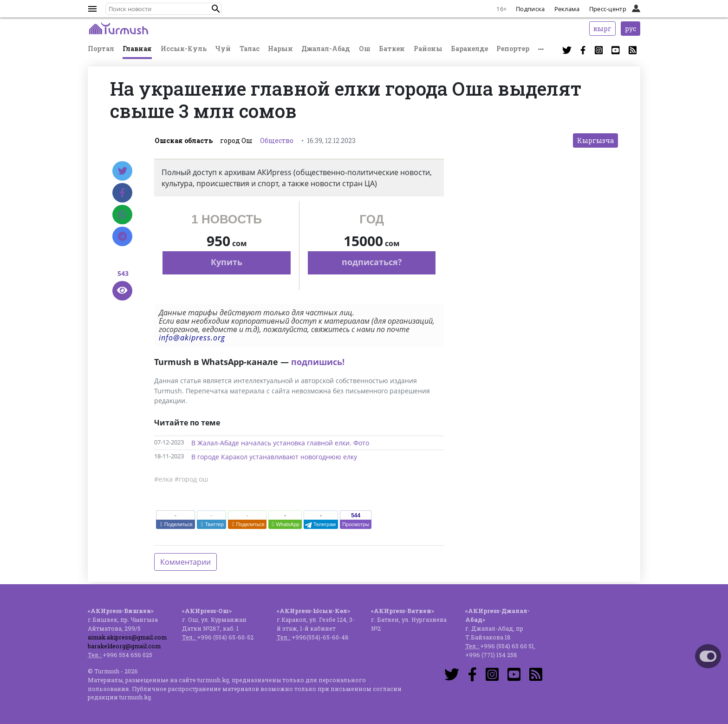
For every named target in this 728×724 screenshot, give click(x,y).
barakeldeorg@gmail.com (124, 646)
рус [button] (630, 29)
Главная (137, 49)
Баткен (392, 49)
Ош (365, 49)
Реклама (567, 9)
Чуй (223, 49)
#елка (163, 479)
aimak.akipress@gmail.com (127, 637)
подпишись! (318, 362)
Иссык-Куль (184, 49)
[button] (216, 9)
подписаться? (372, 262)
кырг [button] (602, 29)
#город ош (191, 479)
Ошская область (184, 140)
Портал (101, 49)
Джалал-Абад (326, 49)
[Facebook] (122, 193)
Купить (227, 262)
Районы (428, 49)
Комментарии (185, 562)
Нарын (280, 49)
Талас (250, 49)
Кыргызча (595, 140)
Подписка (530, 9)
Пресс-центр (608, 9)
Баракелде (469, 49)
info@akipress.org (192, 338)
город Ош (236, 140)
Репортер (513, 49)
